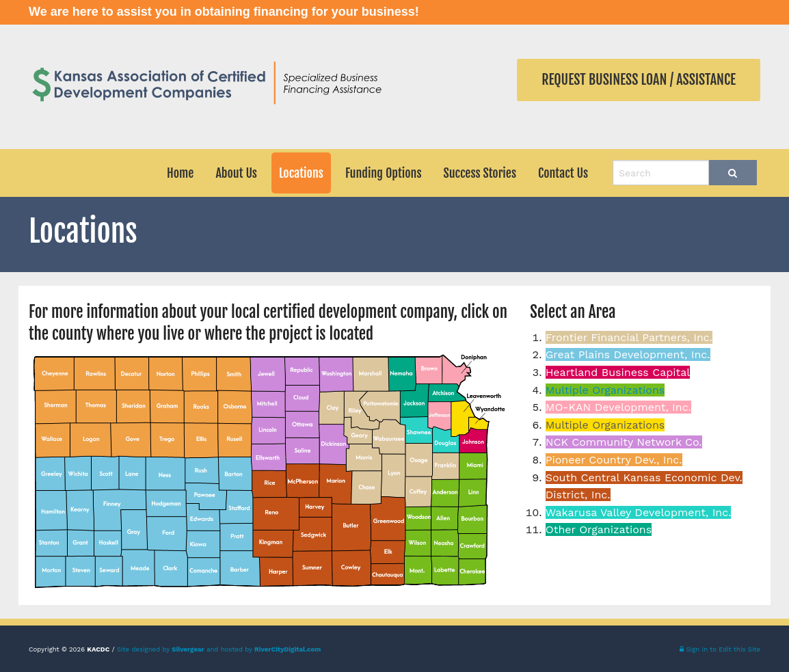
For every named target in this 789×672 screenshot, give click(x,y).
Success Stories (480, 173)
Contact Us (563, 173)
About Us (236, 173)
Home (180, 173)
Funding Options (384, 173)
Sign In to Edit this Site (720, 649)
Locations (301, 173)
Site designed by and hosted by (219, 649)
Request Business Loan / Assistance (639, 80)
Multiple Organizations (605, 390)
